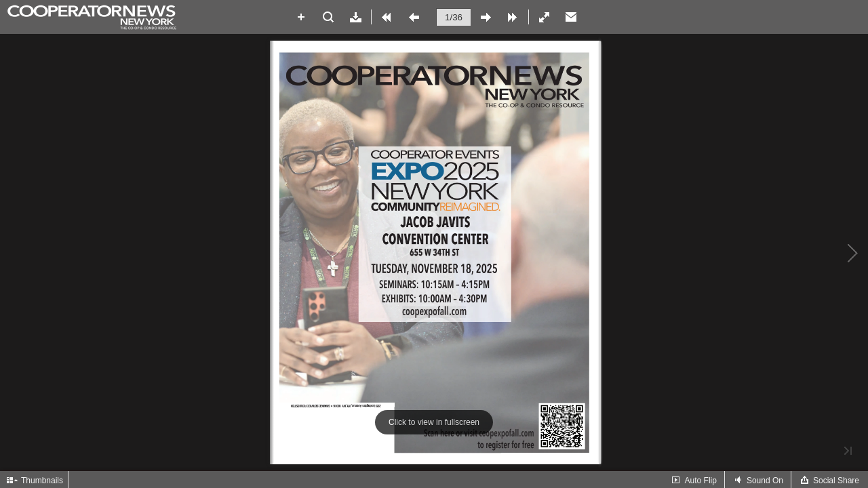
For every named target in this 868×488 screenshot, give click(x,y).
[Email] (571, 17)
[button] (301, 17)
